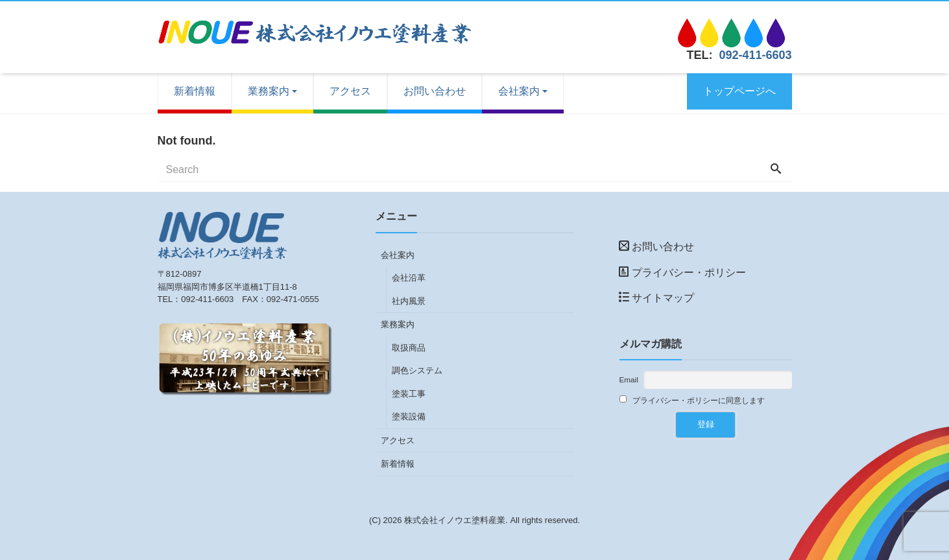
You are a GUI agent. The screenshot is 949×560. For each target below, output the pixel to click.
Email (629, 379)
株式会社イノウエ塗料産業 (455, 520)
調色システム (417, 370)
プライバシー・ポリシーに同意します (692, 400)
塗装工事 (409, 394)
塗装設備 (409, 416)
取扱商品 (409, 348)
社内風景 (409, 301)
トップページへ (739, 91)
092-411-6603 (755, 55)
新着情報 (195, 91)
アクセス (350, 91)
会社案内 (519, 91)
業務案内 (269, 91)
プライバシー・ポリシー (682, 273)
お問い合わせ (435, 91)
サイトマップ (656, 298)
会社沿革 (409, 278)
